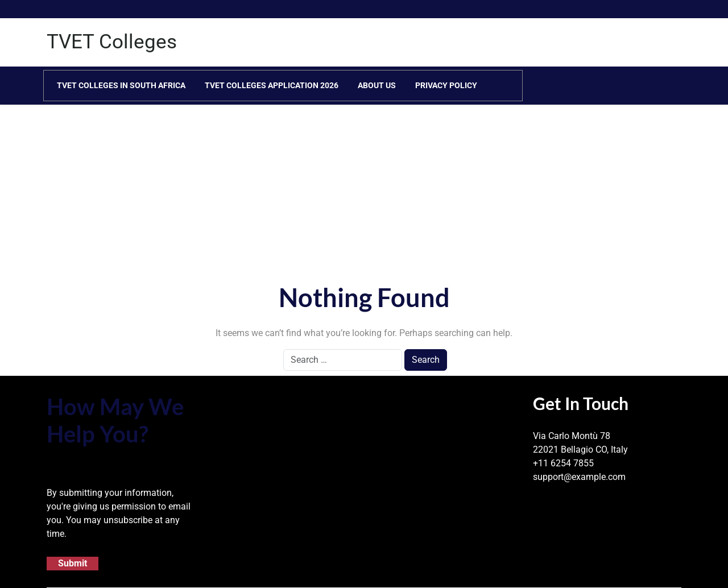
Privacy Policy (446, 85)
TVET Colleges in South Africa (121, 85)
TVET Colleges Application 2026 (272, 85)
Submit (73, 563)
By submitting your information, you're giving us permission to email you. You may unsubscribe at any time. (119, 513)
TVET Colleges (112, 42)
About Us (377, 85)
